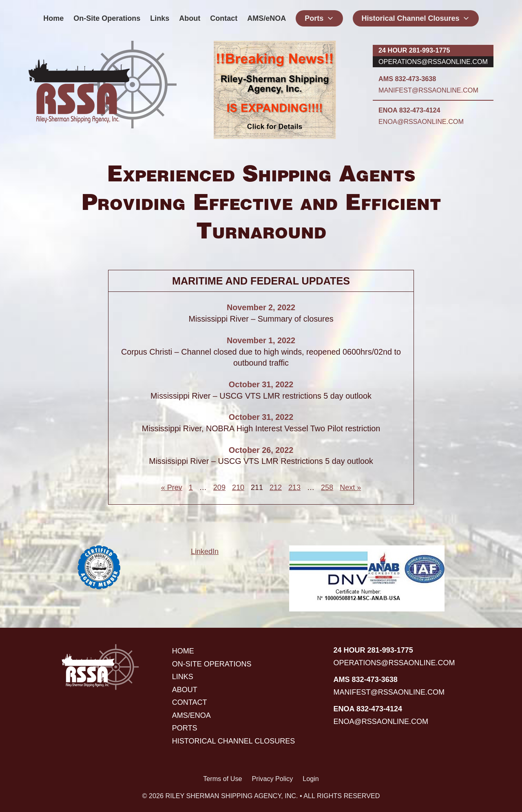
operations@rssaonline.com (433, 62)
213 (294, 488)
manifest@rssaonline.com (428, 90)
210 (238, 488)
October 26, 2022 (261, 450)
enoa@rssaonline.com (421, 121)
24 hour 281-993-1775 (414, 50)
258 (327, 488)
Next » (350, 488)
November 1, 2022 (261, 340)
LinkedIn (205, 552)
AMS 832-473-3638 (407, 79)
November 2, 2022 (261, 307)
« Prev (172, 488)
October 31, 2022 (261, 384)
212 (276, 488)
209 (219, 488)
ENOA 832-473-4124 (409, 110)
